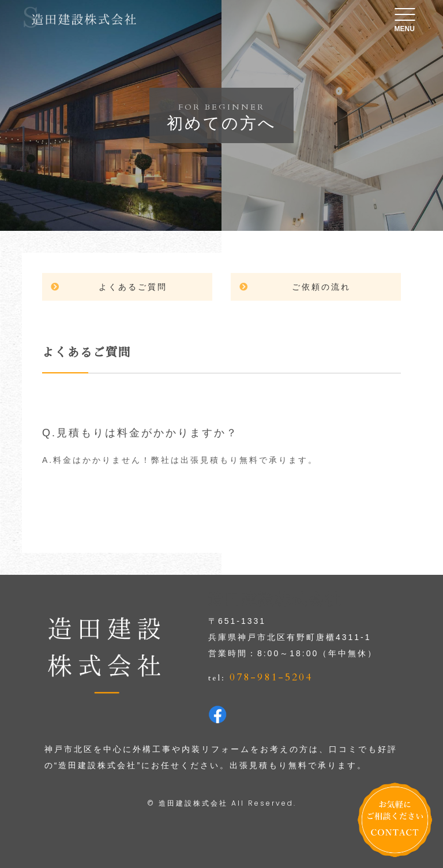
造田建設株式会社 (193, 803)
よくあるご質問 (133, 287)
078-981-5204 (271, 677)
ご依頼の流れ (321, 287)
